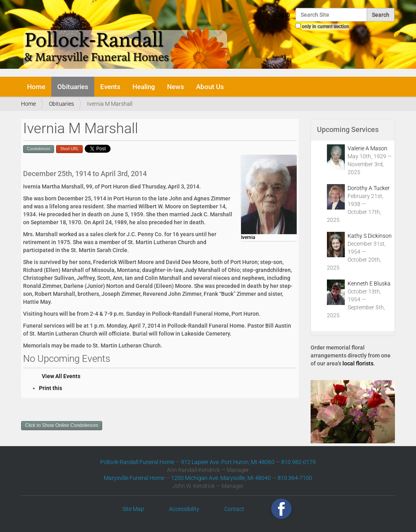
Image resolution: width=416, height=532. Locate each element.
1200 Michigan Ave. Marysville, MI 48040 (221, 478)
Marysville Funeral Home (134, 478)
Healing (144, 87)
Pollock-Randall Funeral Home (137, 462)
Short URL (69, 149)
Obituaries (73, 87)
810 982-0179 (298, 462)
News (176, 87)
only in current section (326, 27)
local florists (358, 363)
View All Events (61, 376)
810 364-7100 (295, 478)
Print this (51, 388)
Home (36, 87)
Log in (282, 15)
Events (110, 87)
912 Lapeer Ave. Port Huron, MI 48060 (228, 462)
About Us (210, 87)
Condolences (39, 149)
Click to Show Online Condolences (62, 425)
